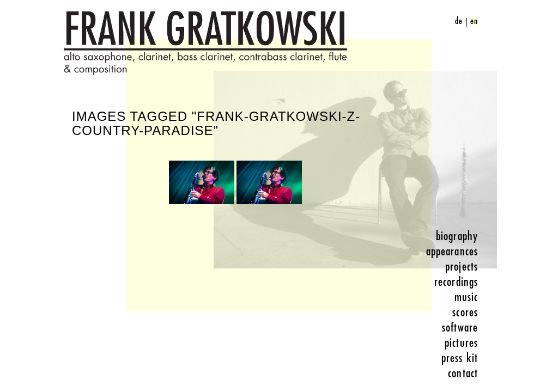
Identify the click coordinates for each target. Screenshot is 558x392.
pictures (461, 343)
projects (462, 267)
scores (465, 313)
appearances (452, 252)
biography (457, 236)
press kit (460, 358)
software (460, 328)
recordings (456, 282)
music (466, 297)
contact (463, 373)
